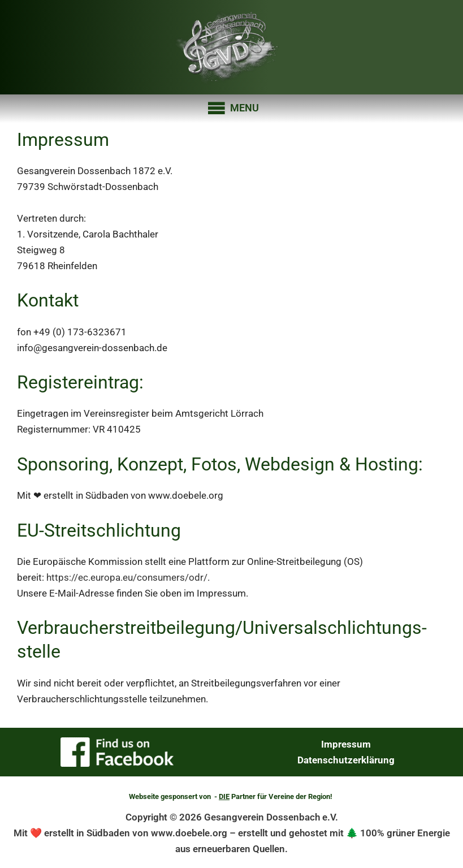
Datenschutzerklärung (346, 760)
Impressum (346, 744)
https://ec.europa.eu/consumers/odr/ (127, 577)
